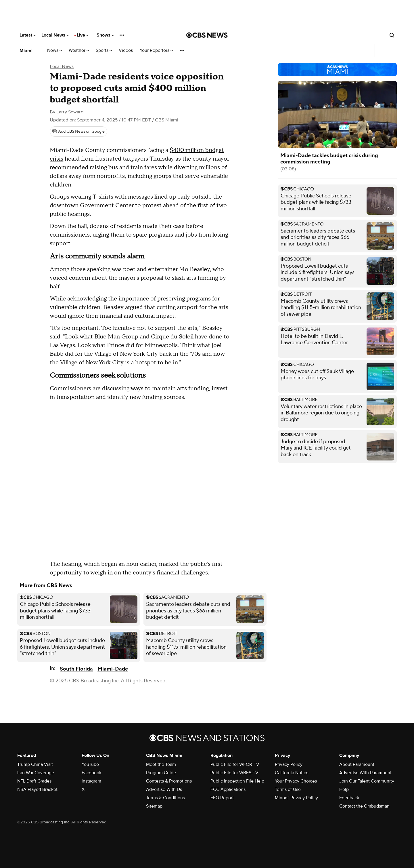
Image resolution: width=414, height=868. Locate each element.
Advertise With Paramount (365, 773)
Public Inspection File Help (237, 781)
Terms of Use (288, 789)
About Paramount (357, 764)
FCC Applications (228, 789)
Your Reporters (156, 51)
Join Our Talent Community (367, 781)
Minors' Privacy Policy (296, 798)
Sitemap (154, 806)
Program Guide (161, 773)
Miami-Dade (113, 669)
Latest (28, 35)
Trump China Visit (35, 764)
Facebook (92, 773)
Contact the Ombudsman (364, 806)
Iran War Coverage (36, 773)
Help (344, 789)
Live (83, 35)
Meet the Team (161, 764)
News (54, 51)
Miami (26, 51)
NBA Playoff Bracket (37, 789)
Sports (104, 51)
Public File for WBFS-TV (234, 773)
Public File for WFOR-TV (235, 764)
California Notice (292, 773)
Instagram (91, 781)
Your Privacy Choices (296, 781)
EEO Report (222, 798)
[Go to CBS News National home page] (207, 35)
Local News (55, 35)
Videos (126, 51)
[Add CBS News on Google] (78, 132)
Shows (105, 35)
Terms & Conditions (165, 798)
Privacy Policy (289, 764)
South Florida (76, 669)
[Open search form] (392, 35)
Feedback (349, 798)
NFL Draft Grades (34, 781)
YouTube (90, 764)
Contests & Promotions (169, 781)
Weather (79, 51)
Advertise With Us (164, 789)
